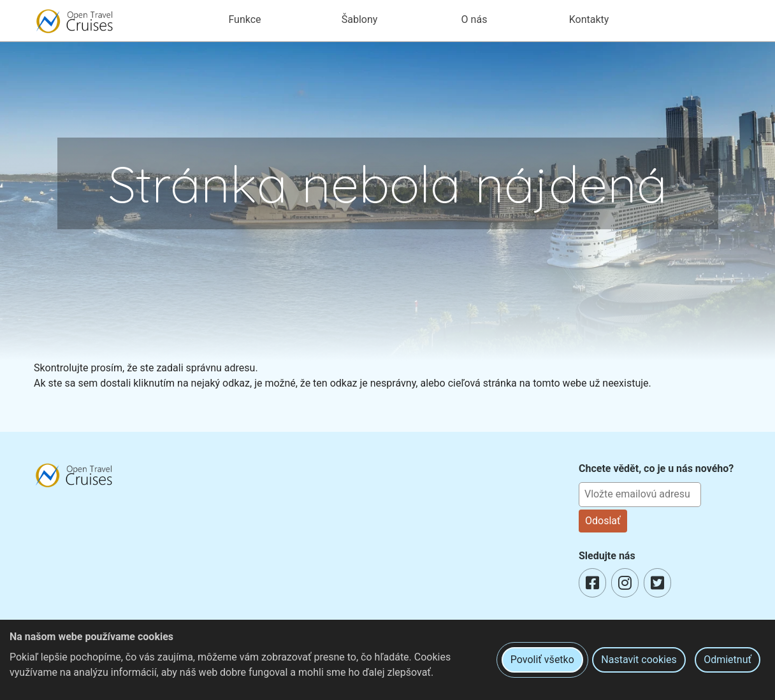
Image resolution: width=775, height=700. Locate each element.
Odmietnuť (728, 660)
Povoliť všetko (542, 660)
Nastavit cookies (639, 660)
